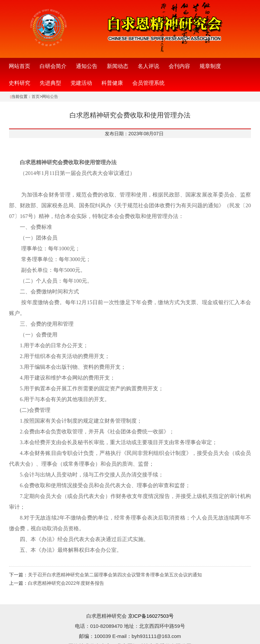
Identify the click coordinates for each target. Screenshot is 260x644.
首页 (36, 97)
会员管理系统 (148, 83)
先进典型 (50, 83)
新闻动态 (118, 66)
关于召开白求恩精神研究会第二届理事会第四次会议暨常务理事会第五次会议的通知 (115, 575)
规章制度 (210, 66)
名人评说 (148, 66)
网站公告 (50, 97)
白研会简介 (53, 66)
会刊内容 (179, 66)
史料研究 (19, 83)
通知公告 (87, 66)
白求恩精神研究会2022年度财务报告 (66, 583)
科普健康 (112, 83)
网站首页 (19, 66)
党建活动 (81, 83)
